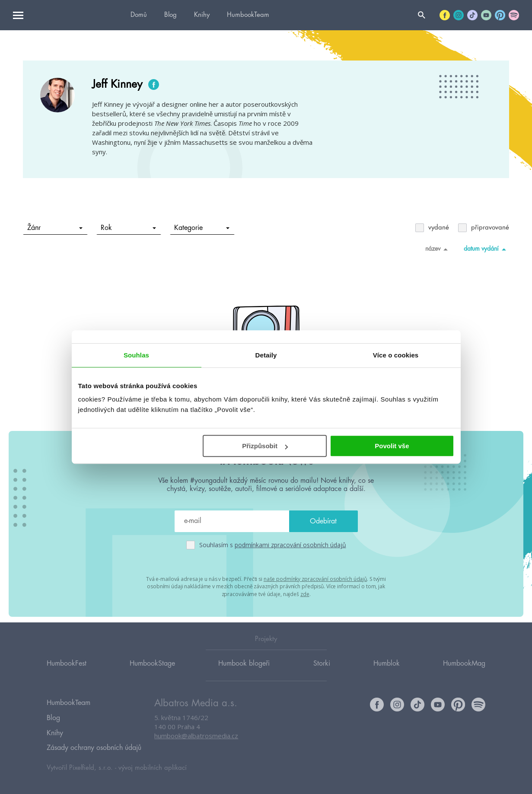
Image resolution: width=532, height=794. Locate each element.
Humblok (387, 671)
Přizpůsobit (265, 446)
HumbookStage (152, 671)
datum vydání (486, 249)
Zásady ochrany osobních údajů (94, 748)
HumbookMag (464, 671)
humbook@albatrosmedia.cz (196, 744)
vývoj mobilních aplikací (153, 767)
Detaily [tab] (266, 355)
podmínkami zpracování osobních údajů (290, 545)
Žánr (55, 228)
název (438, 249)
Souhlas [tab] (136, 355)
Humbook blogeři (244, 671)
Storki (322, 671)
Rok (129, 228)
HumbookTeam (248, 15)
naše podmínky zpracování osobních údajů (315, 579)
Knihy (202, 15)
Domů (139, 15)
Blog (170, 15)
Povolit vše (392, 446)
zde (305, 593)
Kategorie (202, 228)
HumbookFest (67, 671)
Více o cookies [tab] (396, 355)
